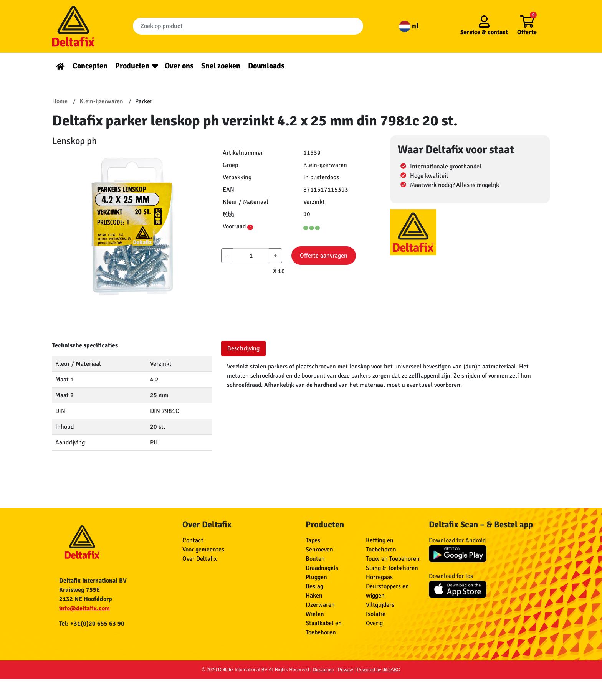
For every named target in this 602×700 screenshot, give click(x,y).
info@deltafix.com (84, 608)
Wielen (315, 614)
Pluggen (316, 577)
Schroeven (319, 550)
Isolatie (376, 614)
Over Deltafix (199, 559)
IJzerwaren (320, 605)
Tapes (313, 540)
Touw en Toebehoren (393, 559)
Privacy (345, 670)
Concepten (90, 66)
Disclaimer (324, 670)
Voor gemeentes (203, 550)
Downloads (266, 66)
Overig (374, 623)
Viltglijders (380, 605)
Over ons (179, 66)
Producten (132, 66)
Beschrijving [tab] (243, 348)
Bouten (315, 559)
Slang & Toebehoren (392, 568)
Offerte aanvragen (324, 256)
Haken (314, 596)
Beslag (314, 586)
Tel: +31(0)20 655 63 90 (92, 624)
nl (409, 26)
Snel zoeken (221, 66)
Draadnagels (322, 568)
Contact (193, 540)
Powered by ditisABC (379, 670)
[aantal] (251, 256)
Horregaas (379, 577)
